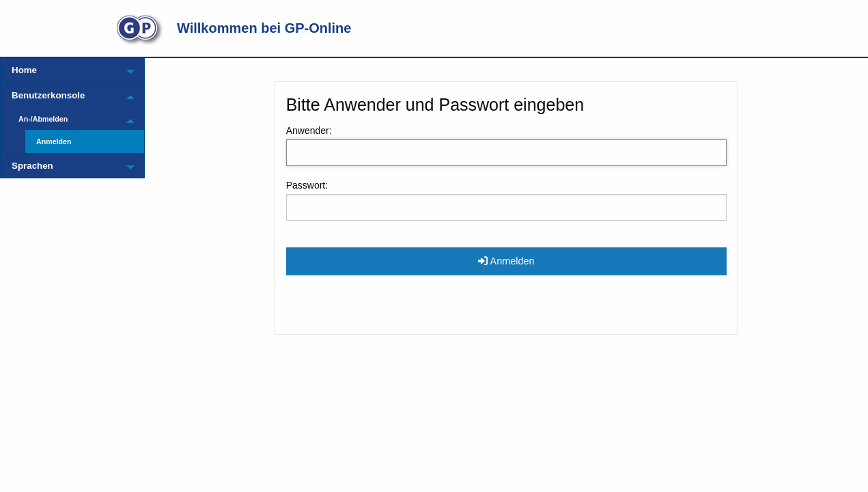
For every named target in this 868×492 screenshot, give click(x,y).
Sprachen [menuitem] (32, 166)
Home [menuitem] (24, 70)
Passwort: (307, 185)
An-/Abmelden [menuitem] (43, 119)
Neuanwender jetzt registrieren (336, 318)
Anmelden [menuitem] (54, 141)
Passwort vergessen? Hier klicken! (342, 292)
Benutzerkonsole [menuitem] (48, 95)
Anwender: (309, 131)
